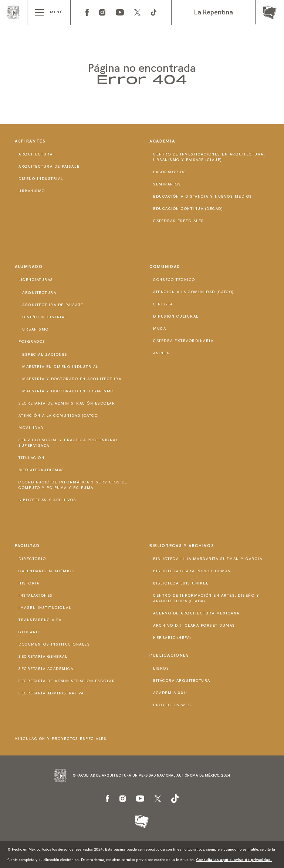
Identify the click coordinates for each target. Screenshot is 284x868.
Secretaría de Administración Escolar (67, 403)
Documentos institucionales (54, 644)
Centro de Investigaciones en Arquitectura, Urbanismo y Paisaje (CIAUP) (209, 157)
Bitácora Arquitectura (182, 681)
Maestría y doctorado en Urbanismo (68, 391)
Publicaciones (169, 655)
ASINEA (161, 353)
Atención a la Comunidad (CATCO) (59, 415)
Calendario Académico (47, 571)
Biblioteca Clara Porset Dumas (192, 571)
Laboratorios (170, 172)
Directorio (32, 559)
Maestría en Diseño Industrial (60, 367)
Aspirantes (30, 141)
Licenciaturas (36, 280)
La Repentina (214, 12)
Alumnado (29, 267)
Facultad (27, 546)
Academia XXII (170, 693)
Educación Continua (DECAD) (188, 209)
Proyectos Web (172, 705)
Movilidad (31, 428)
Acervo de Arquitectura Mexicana (196, 613)
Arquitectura (35, 154)
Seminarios (167, 184)
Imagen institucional (45, 608)
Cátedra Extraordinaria (183, 341)
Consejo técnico (174, 280)
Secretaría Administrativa (51, 693)
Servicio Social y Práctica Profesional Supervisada (68, 443)
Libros (161, 668)
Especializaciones (45, 354)
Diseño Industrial (41, 179)
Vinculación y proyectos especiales (61, 739)
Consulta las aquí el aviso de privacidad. (234, 860)
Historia (29, 583)
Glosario (30, 632)
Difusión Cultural (176, 316)
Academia (162, 141)
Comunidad (165, 267)
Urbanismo (32, 191)
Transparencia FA (40, 620)
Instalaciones (36, 595)
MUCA (160, 329)
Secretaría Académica (46, 669)
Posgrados (32, 341)
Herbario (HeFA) (172, 638)
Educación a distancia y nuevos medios (203, 196)
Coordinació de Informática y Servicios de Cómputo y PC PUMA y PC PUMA (73, 485)
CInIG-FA (163, 304)
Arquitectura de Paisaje (49, 166)
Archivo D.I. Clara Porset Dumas (194, 625)
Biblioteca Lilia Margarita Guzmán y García (208, 559)
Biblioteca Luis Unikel (181, 583)
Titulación (31, 458)
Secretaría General (43, 656)
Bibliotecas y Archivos (47, 500)
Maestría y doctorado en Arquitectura (72, 379)
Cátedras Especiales (179, 221)
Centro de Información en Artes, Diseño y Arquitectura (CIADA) (206, 598)
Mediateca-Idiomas (41, 470)
